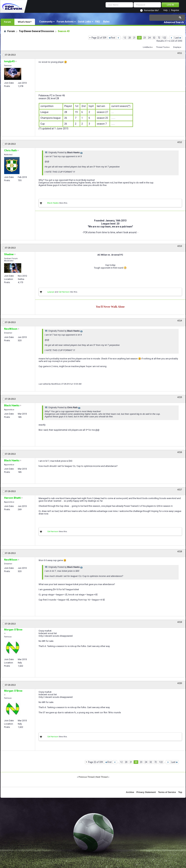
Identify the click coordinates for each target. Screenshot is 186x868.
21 (134, 38)
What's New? (25, 22)
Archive (130, 792)
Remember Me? (151, 10)
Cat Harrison (64, 292)
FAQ (98, 22)
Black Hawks (53, 203)
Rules (106, 22)
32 (154, 38)
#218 (180, 551)
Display (176, 47)
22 (139, 38)
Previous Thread (86, 777)
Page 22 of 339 (99, 38)
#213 (180, 246)
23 (145, 38)
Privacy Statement (146, 792)
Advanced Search (174, 22)
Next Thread (102, 777)
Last (178, 38)
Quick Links (84, 22)
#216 (180, 452)
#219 (180, 622)
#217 (180, 490)
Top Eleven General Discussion (36, 31)
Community (46, 22)
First (112, 38)
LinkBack (147, 47)
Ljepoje (51, 292)
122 (164, 38)
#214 (180, 321)
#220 (180, 683)
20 (130, 38)
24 (149, 38)
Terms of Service (167, 792)
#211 (180, 53)
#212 (180, 142)
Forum (7, 22)
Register (175, 10)
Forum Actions (65, 22)
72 (159, 38)
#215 (180, 397)
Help (165, 10)
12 (125, 38)
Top (180, 792)
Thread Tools (162, 47)
